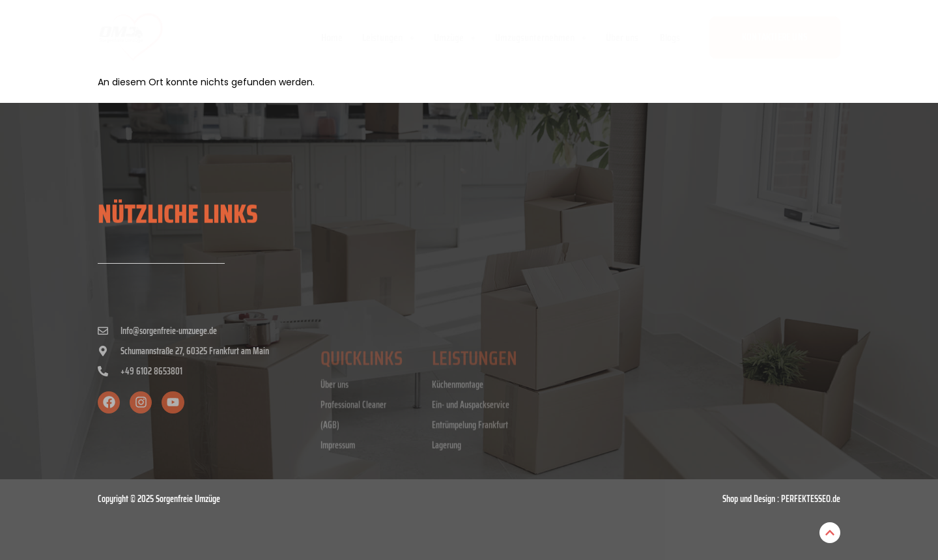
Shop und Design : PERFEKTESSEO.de (781, 499)
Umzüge (455, 37)
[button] (388, 38)
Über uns (623, 37)
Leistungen (388, 37)
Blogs (670, 37)
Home (332, 37)
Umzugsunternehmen (541, 37)
